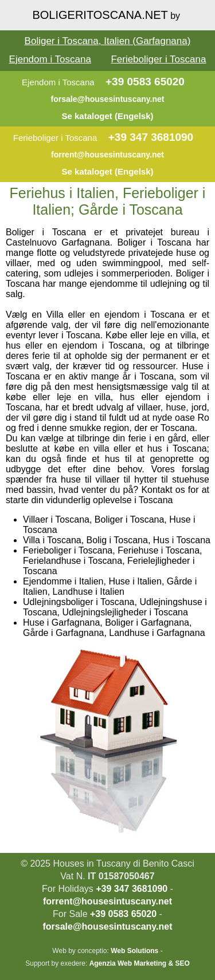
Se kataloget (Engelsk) (107, 116)
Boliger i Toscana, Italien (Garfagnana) (108, 41)
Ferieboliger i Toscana (158, 59)
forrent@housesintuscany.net (107, 155)
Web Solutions (134, 951)
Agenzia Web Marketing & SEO (140, 963)
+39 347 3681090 (151, 137)
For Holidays (68, 889)
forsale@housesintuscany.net (108, 99)
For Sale (70, 914)
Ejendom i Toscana (50, 59)
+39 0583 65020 (145, 82)
